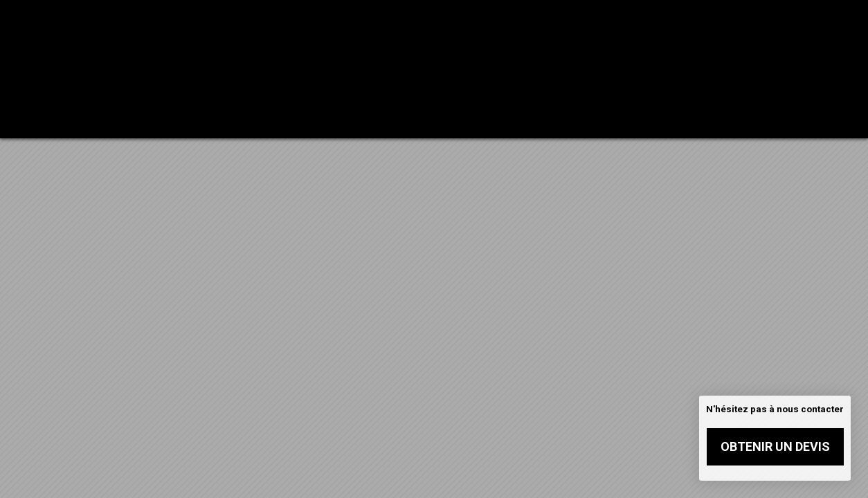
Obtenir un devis (775, 446)
